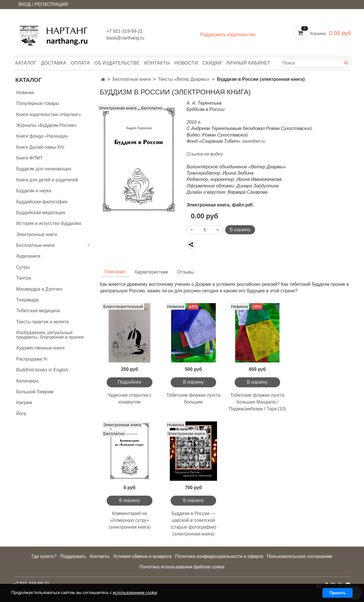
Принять (338, 593)
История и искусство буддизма (49, 223)
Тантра (24, 278)
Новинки (25, 93)
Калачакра (27, 381)
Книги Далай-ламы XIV (40, 147)
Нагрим (24, 403)
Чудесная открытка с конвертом (130, 399)
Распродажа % (32, 359)
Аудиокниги (28, 256)
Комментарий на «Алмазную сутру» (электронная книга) (129, 520)
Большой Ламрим (35, 392)
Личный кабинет (248, 63)
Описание (115, 272)
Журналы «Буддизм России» (46, 125)
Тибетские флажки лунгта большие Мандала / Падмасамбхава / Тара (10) (257, 402)
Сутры (23, 267)
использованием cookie (135, 593)
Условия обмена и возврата (142, 556)
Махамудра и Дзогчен (39, 289)
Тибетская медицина (38, 311)
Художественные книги (40, 348)
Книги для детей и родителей (47, 180)
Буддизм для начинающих (44, 169)
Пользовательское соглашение (299, 556)
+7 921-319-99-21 (125, 31)
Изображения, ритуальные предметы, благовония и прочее (50, 335)
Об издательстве (117, 63)
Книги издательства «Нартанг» (49, 114)
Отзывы (186, 272)
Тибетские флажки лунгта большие (193, 399)
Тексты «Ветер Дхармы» (184, 79)
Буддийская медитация (41, 213)
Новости (186, 63)
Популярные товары (38, 103)
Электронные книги (37, 234)
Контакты (157, 63)
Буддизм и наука (34, 191)
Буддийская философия (42, 202)
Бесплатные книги (132, 79)
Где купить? (44, 556)
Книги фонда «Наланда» (42, 136)
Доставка (54, 63)
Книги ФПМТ (29, 158)
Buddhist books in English (42, 370)
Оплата (80, 63)
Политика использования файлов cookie (182, 567)
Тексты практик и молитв (43, 322)
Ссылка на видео (205, 154)
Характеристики (151, 272)
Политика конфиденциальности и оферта (219, 556)
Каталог (26, 63)
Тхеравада (27, 300)
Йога (21, 414)
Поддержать (73, 556)
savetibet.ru (254, 141)
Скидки (212, 63)
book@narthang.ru (126, 38)
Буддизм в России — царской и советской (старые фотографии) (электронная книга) (194, 524)
